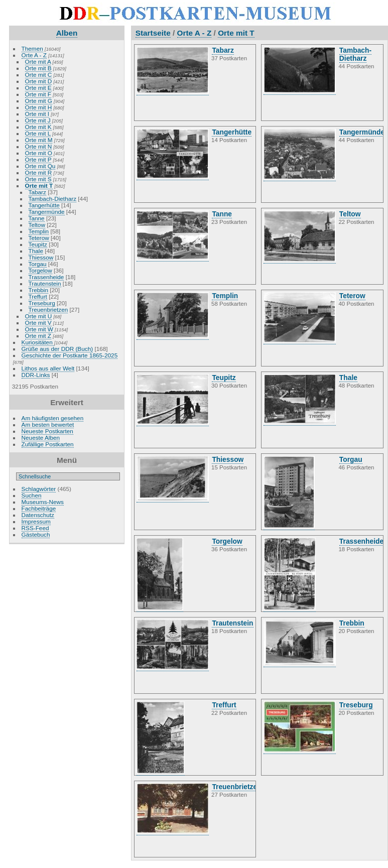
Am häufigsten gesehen (53, 418)
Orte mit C (39, 75)
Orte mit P (38, 159)
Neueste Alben (41, 438)
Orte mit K (38, 127)
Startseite (153, 33)
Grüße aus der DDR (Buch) (57, 349)
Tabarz (37, 192)
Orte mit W (39, 329)
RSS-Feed (35, 528)
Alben (67, 33)
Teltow (37, 225)
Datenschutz (38, 515)
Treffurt (38, 296)
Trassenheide (46, 277)
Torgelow (40, 270)
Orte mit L (38, 133)
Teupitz (38, 244)
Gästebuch (36, 534)
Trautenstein (45, 283)
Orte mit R (39, 172)
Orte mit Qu (40, 166)
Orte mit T (39, 185)
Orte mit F (38, 94)
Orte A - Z (34, 55)
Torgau (38, 264)
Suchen (32, 495)
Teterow (39, 238)
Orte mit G (39, 101)
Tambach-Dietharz (52, 199)
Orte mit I (37, 114)
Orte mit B (38, 68)
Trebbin (38, 290)
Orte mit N (39, 146)
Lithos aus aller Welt (48, 368)
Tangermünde (47, 212)
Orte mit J (38, 120)
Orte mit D (39, 81)
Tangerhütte (44, 205)
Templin (39, 231)
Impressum (36, 521)
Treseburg (42, 303)
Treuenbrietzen (48, 309)
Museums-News (43, 502)
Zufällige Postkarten (48, 444)
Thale (36, 251)
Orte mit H (39, 107)
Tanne (37, 218)
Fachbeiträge (39, 508)
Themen (32, 48)
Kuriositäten (38, 342)
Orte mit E (38, 88)
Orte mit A (38, 61)
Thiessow (41, 257)
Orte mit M (39, 140)
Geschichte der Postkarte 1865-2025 (70, 355)
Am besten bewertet (48, 424)
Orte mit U (39, 316)
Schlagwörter (39, 489)
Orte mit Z (38, 336)
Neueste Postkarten (47, 431)
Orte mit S (38, 179)
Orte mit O (39, 153)
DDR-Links (36, 375)
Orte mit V (38, 323)
